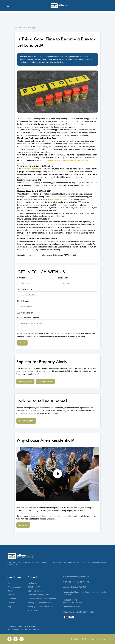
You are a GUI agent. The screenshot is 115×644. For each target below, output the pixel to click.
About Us (23, 525)
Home (10, 583)
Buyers (10, 591)
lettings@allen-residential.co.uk (41, 607)
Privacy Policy (34, 610)
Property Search (14, 587)
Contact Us (32, 583)
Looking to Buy (25, 381)
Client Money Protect (71, 607)
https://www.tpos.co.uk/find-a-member (78, 612)
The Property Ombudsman (74, 603)
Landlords (12, 599)
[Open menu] (8, 6)
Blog (9, 607)
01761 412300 (34, 587)
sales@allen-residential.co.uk (40, 603)
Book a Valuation (26, 421)
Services (11, 603)
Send (22, 343)
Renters (11, 595)
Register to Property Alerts (39, 595)
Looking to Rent (45, 381)
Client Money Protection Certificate (42, 599)
